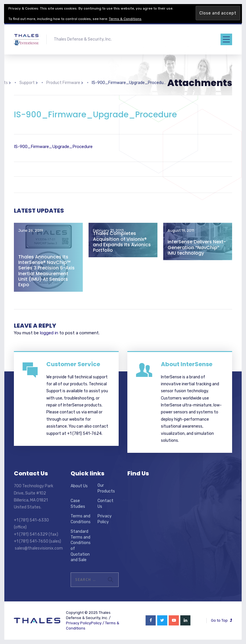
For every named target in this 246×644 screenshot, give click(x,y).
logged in (49, 333)
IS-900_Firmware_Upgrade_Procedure (53, 147)
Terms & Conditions (125, 19)
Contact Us (105, 504)
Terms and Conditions (81, 519)
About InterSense (187, 364)
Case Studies (78, 504)
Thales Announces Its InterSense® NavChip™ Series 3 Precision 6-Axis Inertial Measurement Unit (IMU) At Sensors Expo (46, 271)
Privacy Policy (105, 519)
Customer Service (73, 364)
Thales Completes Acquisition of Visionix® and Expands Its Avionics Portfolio (122, 242)
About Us (79, 486)
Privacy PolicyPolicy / (86, 623)
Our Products (106, 488)
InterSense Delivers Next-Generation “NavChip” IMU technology (197, 247)
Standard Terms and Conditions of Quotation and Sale (81, 546)
